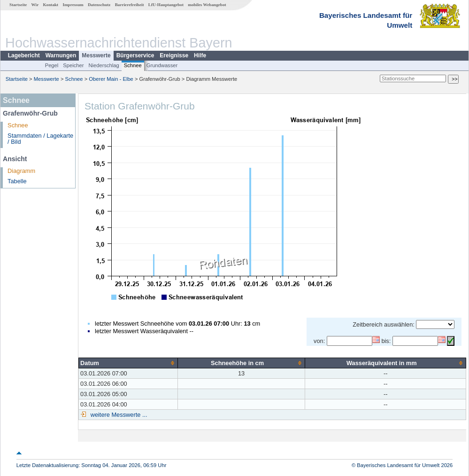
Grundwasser (162, 65)
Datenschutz (99, 5)
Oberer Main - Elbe (111, 79)
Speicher (73, 65)
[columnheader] (128, 363)
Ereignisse (174, 55)
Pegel (52, 65)
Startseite (18, 5)
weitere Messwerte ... (118, 415)
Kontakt (50, 5)
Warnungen (61, 55)
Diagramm (21, 171)
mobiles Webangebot (207, 5)
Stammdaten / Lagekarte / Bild (40, 139)
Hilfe (200, 55)
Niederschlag (104, 65)
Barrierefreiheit (130, 5)
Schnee (133, 65)
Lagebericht (24, 55)
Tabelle (17, 181)
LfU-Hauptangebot (166, 5)
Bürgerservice (135, 55)
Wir (35, 5)
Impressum (73, 5)
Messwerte (96, 55)
